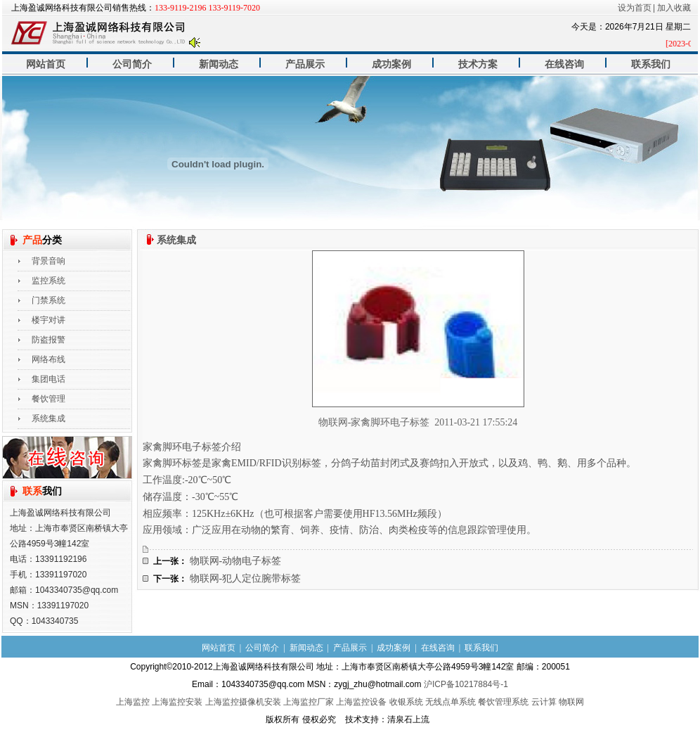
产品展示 (305, 64)
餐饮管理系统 (503, 702)
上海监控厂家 (309, 702)
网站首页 (46, 64)
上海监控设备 (361, 702)
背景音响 (48, 261)
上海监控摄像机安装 (243, 702)
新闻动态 (219, 64)
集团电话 (48, 379)
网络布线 (48, 359)
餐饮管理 (48, 399)
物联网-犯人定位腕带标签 (246, 578)
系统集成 (48, 418)
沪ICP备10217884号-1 (466, 684)
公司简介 (132, 64)
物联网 (571, 702)
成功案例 (391, 64)
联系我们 (651, 64)
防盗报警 (48, 340)
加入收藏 (674, 8)
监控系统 (48, 281)
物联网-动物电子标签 (236, 561)
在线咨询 (564, 64)
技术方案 (478, 64)
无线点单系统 (451, 702)
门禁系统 (48, 300)
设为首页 (635, 8)
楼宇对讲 (48, 320)
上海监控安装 (177, 702)
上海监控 (133, 702)
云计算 (544, 702)
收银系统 (406, 702)
